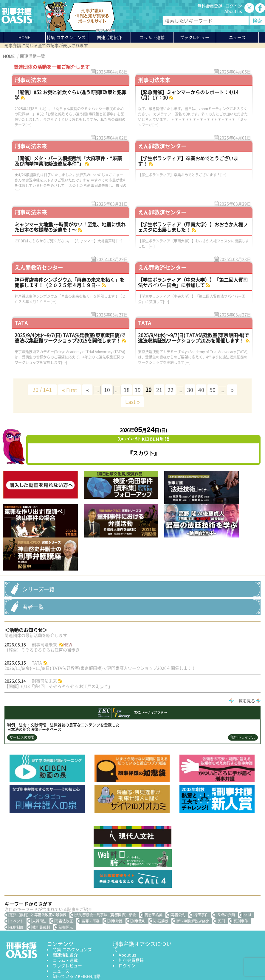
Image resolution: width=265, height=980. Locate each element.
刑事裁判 (138, 874)
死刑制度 (16, 880)
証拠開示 (66, 880)
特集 (67, 37)
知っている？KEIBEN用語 (77, 929)
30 (192, 390)
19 (138, 390)
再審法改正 (64, 874)
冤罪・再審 (91, 874)
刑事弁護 (115, 874)
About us (233, 11)
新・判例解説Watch (193, 874)
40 (204, 390)
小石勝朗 (161, 874)
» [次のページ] (236, 390)
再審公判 (178, 868)
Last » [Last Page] (132, 402)
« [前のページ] (85, 390)
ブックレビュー (195, 37)
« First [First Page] (66, 390)
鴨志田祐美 (154, 868)
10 (106, 390)
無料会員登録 (210, 6)
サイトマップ (76, 961)
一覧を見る (245, 654)
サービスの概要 (22, 690)
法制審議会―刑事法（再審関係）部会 (106, 868)
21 (160, 390)
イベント (16, 874)
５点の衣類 (226, 868)
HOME (24, 37)
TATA (21, 323)
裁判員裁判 (41, 880)
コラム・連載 (65, 913)
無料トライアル (243, 690)
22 (172, 390)
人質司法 (39, 874)
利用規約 (54, 961)
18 (126, 390)
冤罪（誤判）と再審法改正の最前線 (38, 868)
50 (216, 390)
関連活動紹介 (109, 37)
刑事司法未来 (31, 80)
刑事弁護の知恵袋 (69, 934)
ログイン (234, 6)
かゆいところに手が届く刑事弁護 (75, 942)
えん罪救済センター (162, 146)
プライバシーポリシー (24, 961)
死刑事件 (241, 874)
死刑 (221, 874)
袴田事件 (201, 868)
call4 (247, 868)
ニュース (61, 924)
